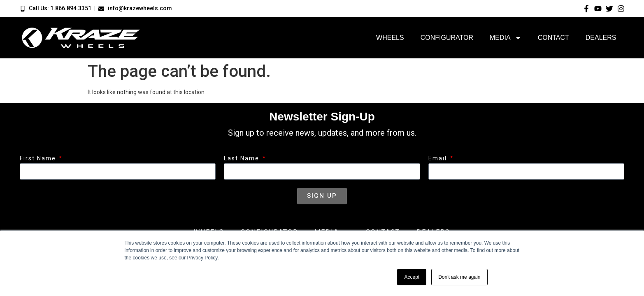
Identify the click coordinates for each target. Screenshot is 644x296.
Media (506, 38)
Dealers (601, 38)
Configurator (447, 38)
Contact (553, 38)
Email (439, 158)
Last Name (243, 158)
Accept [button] (412, 277)
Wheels (390, 38)
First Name (39, 158)
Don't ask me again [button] (459, 277)
